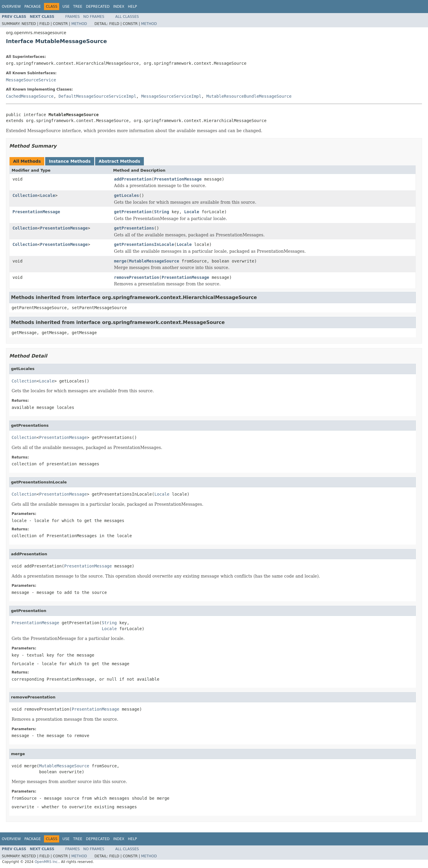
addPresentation (133, 179)
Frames (73, 17)
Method (79, 24)
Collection (25, 195)
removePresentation (137, 277)
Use (66, 7)
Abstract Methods (119, 161)
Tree (78, 7)
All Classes (127, 17)
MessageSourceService (31, 80)
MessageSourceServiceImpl (171, 96)
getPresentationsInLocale (144, 244)
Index (119, 7)
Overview (11, 7)
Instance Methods (70, 161)
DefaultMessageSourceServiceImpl (97, 96)
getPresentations (134, 228)
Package (33, 7)
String (162, 212)
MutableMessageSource (154, 261)
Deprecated (98, 7)
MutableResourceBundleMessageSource (249, 96)
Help (132, 7)
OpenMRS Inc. (47, 862)
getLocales (127, 195)
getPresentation (133, 212)
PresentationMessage (178, 179)
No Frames (94, 17)
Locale (48, 195)
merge (120, 261)
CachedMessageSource (30, 96)
